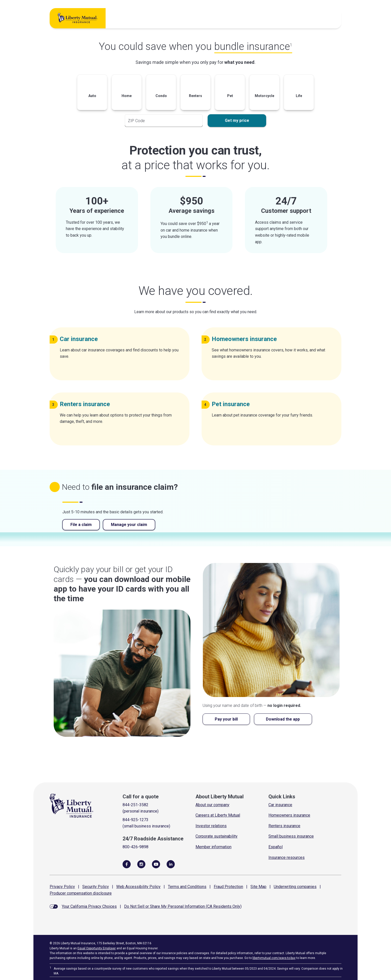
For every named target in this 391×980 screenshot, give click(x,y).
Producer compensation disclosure (81, 893)
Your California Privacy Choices (89, 906)
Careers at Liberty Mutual (218, 815)
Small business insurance (291, 836)
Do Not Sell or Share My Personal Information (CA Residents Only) (183, 906)
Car (81, 339)
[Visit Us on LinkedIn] (171, 864)
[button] (92, 93)
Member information (213, 847)
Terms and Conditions (187, 887)
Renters (87, 404)
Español (276, 847)
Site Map (258, 887)
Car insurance (280, 805)
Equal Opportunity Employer (97, 948)
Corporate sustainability (217, 836)
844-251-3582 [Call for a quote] (135, 805)
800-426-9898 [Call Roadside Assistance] (135, 847)
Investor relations (211, 826)
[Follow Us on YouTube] (156, 864)
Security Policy (96, 887)
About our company (212, 805)
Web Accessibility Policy (138, 887)
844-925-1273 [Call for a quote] (135, 820)
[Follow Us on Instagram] (141, 864)
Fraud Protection (228, 887)
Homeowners (246, 339)
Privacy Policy (62, 887)
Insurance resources (287, 857)
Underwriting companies (295, 887)
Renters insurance (284, 826)
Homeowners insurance (289, 815)
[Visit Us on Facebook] (127, 864)
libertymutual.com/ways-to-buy (274, 958)
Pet (233, 404)
